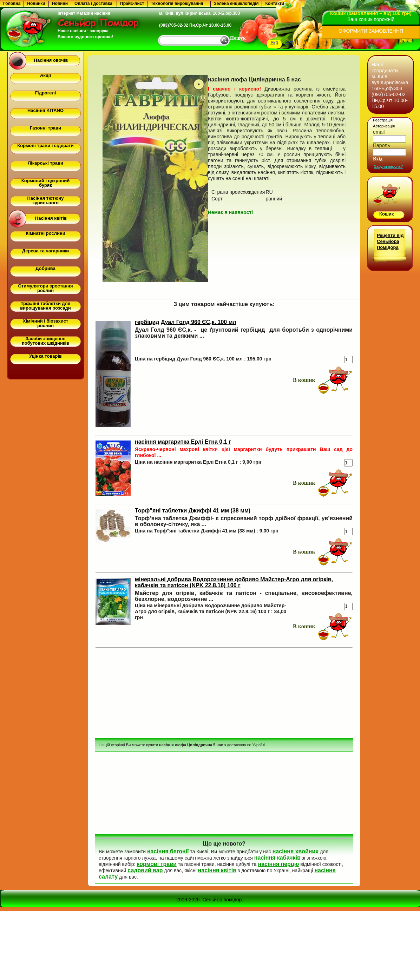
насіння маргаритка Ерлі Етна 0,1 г (183, 442)
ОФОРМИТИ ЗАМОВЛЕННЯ (371, 31)
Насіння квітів (51, 218)
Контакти (275, 4)
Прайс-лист (132, 4)
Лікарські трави (45, 163)
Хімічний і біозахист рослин (45, 323)
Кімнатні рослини (45, 233)
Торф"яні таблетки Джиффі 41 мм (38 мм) (193, 511)
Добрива (45, 268)
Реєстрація (383, 120)
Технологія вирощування (177, 4)
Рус (289, 42)
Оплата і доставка (93, 4)
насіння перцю (279, 864)
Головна (12, 4)
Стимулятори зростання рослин (45, 288)
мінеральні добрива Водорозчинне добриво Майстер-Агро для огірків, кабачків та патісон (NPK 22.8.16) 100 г (234, 582)
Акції (45, 75)
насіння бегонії (168, 851)
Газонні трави (45, 128)
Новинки (36, 4)
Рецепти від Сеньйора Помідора (390, 241)
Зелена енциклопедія (236, 4)
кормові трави (156, 864)
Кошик (386, 214)
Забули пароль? (388, 166)
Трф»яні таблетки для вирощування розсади (45, 306)
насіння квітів (217, 870)
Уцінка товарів (45, 356)
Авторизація (384, 126)
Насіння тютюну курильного (45, 200)
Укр (274, 42)
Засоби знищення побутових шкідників (45, 341)
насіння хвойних (296, 851)
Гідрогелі (46, 93)
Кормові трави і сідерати (45, 145)
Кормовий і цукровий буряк (45, 183)
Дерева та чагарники (45, 251)
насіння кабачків (277, 858)
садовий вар (145, 870)
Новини (60, 4)
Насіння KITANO (45, 110)
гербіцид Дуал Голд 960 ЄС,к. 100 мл (186, 322)
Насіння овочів (51, 60)
